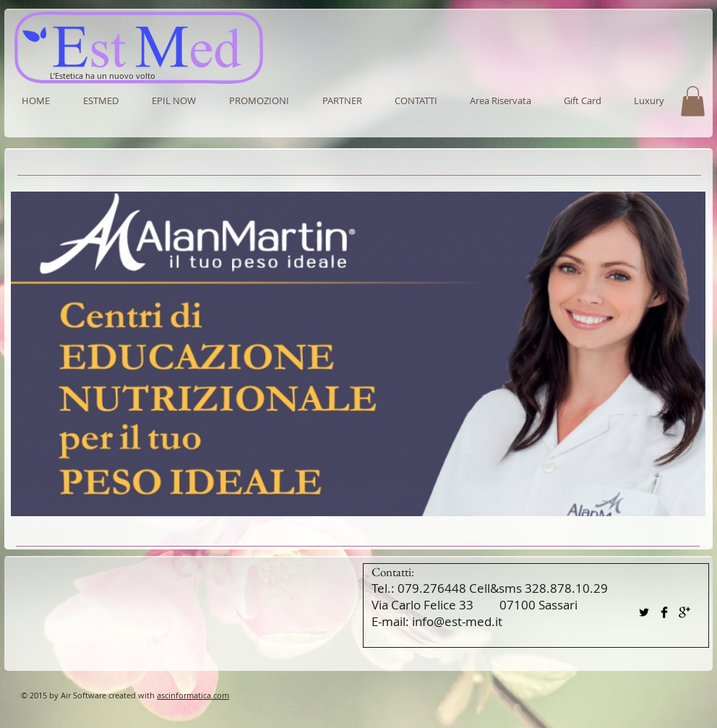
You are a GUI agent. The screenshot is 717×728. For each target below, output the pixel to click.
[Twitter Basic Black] (644, 612)
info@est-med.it (457, 621)
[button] (342, 100)
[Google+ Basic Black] (684, 612)
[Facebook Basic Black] (664, 612)
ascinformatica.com (193, 695)
